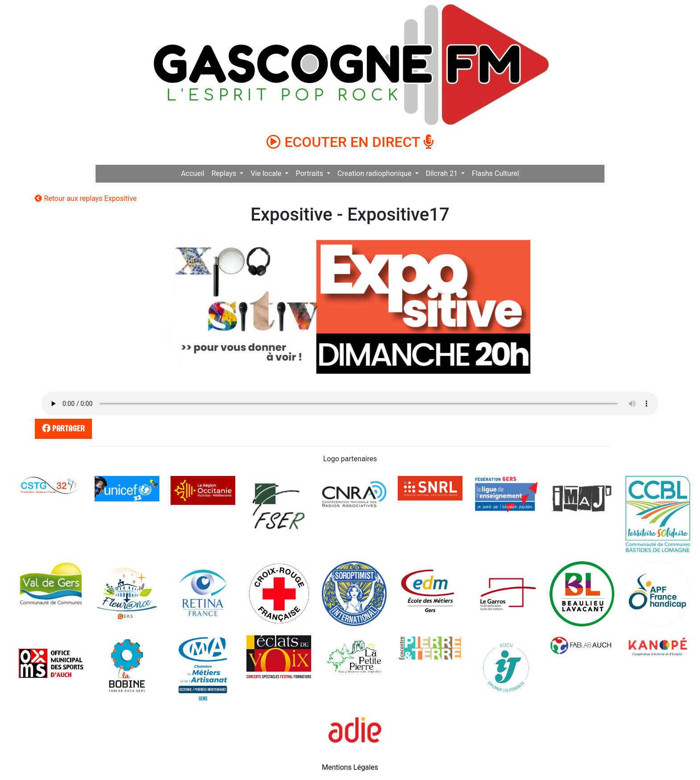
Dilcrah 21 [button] (443, 173)
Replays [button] (225, 173)
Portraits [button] (310, 173)
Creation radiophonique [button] (375, 173)
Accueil (192, 173)
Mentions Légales (350, 767)
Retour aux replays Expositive (86, 198)
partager (62, 428)
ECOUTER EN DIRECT (350, 142)
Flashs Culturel (496, 173)
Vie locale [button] (267, 173)
